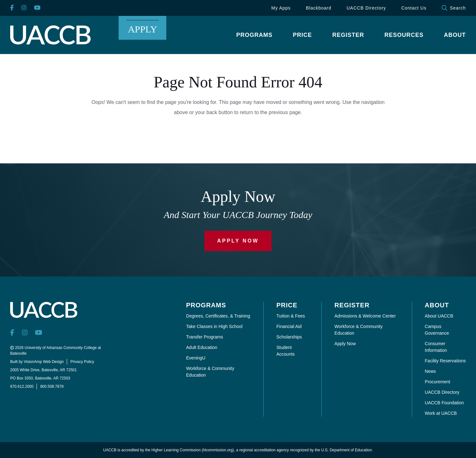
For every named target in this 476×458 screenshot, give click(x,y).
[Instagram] (24, 8)
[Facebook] (12, 8)
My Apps (281, 8)
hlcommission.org (218, 450)
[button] (254, 35)
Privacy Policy (82, 362)
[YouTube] (37, 8)
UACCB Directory (366, 8)
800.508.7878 (52, 386)
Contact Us (414, 8)
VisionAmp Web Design (44, 362)
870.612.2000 (22, 386)
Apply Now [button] (238, 241)
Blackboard (319, 8)
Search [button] (454, 8)
